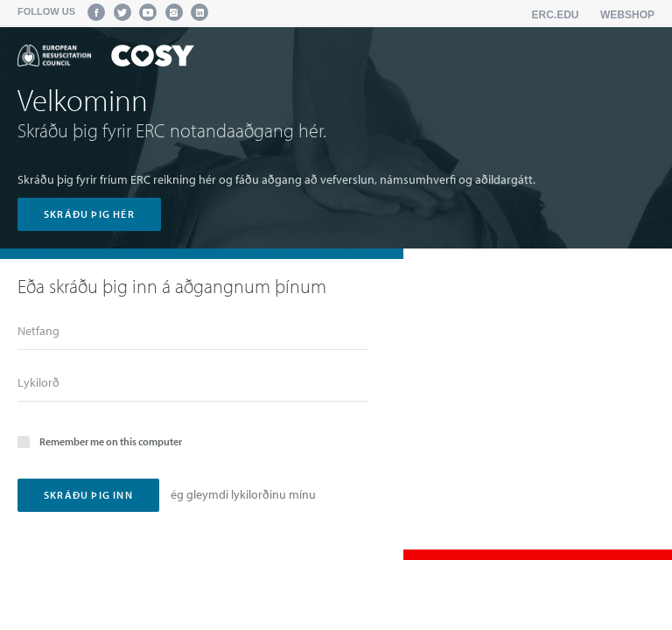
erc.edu (556, 15)
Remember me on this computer (100, 441)
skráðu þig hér (89, 214)
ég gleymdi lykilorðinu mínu (243, 494)
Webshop (627, 15)
